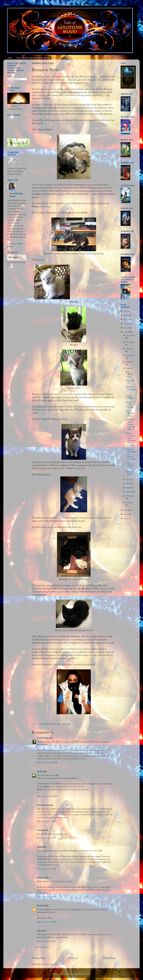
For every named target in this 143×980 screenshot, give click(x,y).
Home (10, 58)
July (128, 369)
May (128, 484)
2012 (126, 332)
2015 (126, 320)
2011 (126, 510)
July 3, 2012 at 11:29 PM (47, 922)
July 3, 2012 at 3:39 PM (46, 821)
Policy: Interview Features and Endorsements (33, 58)
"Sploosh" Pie (130, 382)
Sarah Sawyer (43, 805)
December (130, 336)
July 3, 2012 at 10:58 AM (47, 763)
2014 (126, 324)
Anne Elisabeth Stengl (16, 195)
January (129, 503)
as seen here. (46, 207)
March (129, 492)
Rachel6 (40, 906)
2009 (126, 519)
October (130, 349)
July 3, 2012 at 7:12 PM (46, 838)
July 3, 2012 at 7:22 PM (46, 869)
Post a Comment (42, 947)
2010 (126, 514)
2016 (126, 315)
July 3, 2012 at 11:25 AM (47, 796)
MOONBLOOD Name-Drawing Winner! (130, 425)
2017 (126, 311)
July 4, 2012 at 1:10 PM (46, 941)
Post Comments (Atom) (54, 964)
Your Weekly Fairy (130, 374)
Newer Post (39, 958)
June (128, 479)
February (130, 496)
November (131, 342)
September (131, 355)
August (129, 362)
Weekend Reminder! (131, 390)
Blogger (87, 974)
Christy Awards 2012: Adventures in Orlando (131, 439)
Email (10, 76)
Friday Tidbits (130, 397)
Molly (40, 772)
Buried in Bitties (130, 473)
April (129, 488)
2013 (126, 328)
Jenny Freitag (43, 738)
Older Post (109, 958)
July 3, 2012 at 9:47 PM (46, 897)
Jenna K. (41, 878)
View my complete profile (15, 245)
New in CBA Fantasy (130, 405)
